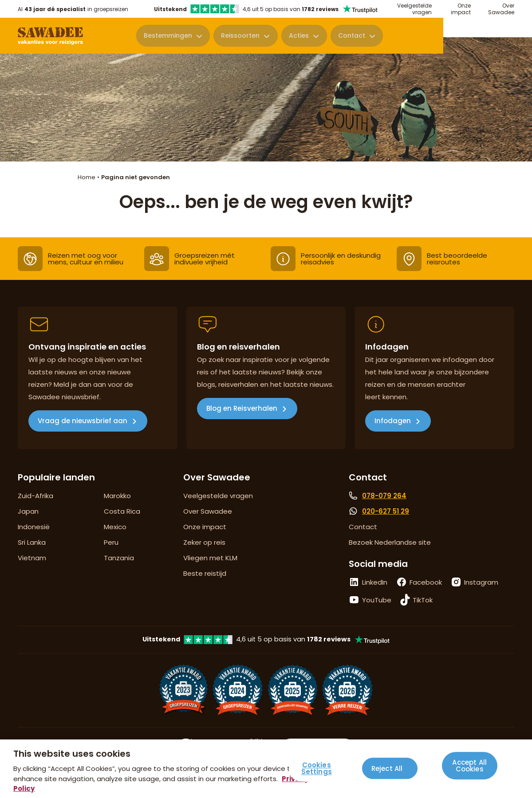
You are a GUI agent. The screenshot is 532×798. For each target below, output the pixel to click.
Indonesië (34, 527)
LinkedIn (375, 582)
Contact (440, 36)
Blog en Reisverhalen (242, 408)
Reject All (387, 769)
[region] (266, 769)
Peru (111, 542)
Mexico (115, 527)
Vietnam (32, 558)
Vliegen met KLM (210, 558)
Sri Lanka (32, 542)
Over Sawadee (501, 9)
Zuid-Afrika (35, 496)
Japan (28, 511)
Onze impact (461, 9)
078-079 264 (384, 496)
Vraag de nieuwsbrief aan (83, 421)
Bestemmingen (259, 36)
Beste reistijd (205, 573)
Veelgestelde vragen (414, 9)
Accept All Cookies (469, 765)
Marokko (117, 496)
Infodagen (393, 421)
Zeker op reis (204, 542)
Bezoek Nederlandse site (390, 542)
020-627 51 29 (386, 511)
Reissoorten (331, 36)
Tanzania (119, 558)
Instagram (481, 582)
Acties (388, 36)
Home (87, 177)
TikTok (423, 600)
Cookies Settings (317, 769)
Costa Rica (122, 511)
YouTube (377, 600)
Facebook (426, 582)
